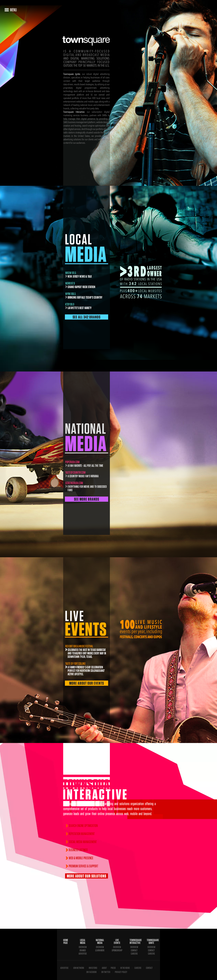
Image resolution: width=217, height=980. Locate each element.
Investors (93, 968)
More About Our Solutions (87, 876)
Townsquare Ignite (151, 941)
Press (113, 968)
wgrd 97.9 (70, 283)
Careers (134, 954)
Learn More (100, 950)
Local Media (83, 941)
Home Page (66, 941)
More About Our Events (87, 683)
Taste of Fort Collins (75, 664)
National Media (100, 941)
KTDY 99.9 (70, 304)
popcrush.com (72, 462)
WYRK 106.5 (70, 294)
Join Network (79, 968)
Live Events (117, 941)
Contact (134, 950)
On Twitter (106, 972)
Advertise (83, 954)
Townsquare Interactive (134, 941)
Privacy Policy (121, 972)
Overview (83, 947)
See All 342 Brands (87, 317)
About (104, 968)
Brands (83, 950)
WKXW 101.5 (71, 273)
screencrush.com (74, 483)
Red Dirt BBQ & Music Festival (79, 646)
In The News (125, 968)
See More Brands (87, 499)
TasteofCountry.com (75, 472)
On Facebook (92, 972)
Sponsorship (117, 950)
